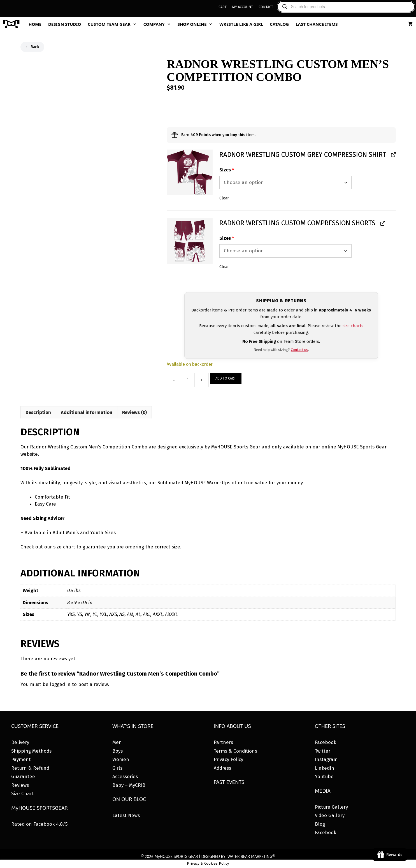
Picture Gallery (331, 807)
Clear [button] (224, 198)
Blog (320, 824)
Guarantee (23, 777)
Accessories (125, 777)
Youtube (324, 777)
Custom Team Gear (114, 24)
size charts (353, 326)
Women (121, 759)
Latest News (126, 815)
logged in (60, 684)
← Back (32, 47)
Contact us (299, 350)
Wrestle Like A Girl (241, 24)
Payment (21, 759)
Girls (117, 768)
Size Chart (23, 794)
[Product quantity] (188, 380)
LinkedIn (325, 768)
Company (159, 24)
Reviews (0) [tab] (134, 412)
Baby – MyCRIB (129, 785)
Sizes (227, 170)
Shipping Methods (31, 751)
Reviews (20, 785)
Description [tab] (38, 412)
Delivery (20, 742)
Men (117, 742)
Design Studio (65, 24)
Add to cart (226, 378)
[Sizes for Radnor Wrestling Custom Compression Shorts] (285, 251)
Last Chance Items (317, 24)
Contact (266, 7)
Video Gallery (330, 815)
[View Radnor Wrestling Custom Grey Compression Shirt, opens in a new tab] (393, 155)
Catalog (279, 24)
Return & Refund (30, 768)
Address (222, 768)
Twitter (323, 751)
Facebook (326, 742)
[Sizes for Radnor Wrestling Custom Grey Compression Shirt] (285, 183)
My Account (243, 7)
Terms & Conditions (235, 751)
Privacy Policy (228, 759)
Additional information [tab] (87, 412)
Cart (223, 7)
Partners (223, 742)
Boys (118, 751)
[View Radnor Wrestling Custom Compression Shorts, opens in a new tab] (382, 223)
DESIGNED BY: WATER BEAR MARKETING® (238, 857)
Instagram (326, 759)
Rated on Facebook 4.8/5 (39, 824)
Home (35, 24)
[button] (190, 172)
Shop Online (197, 24)
